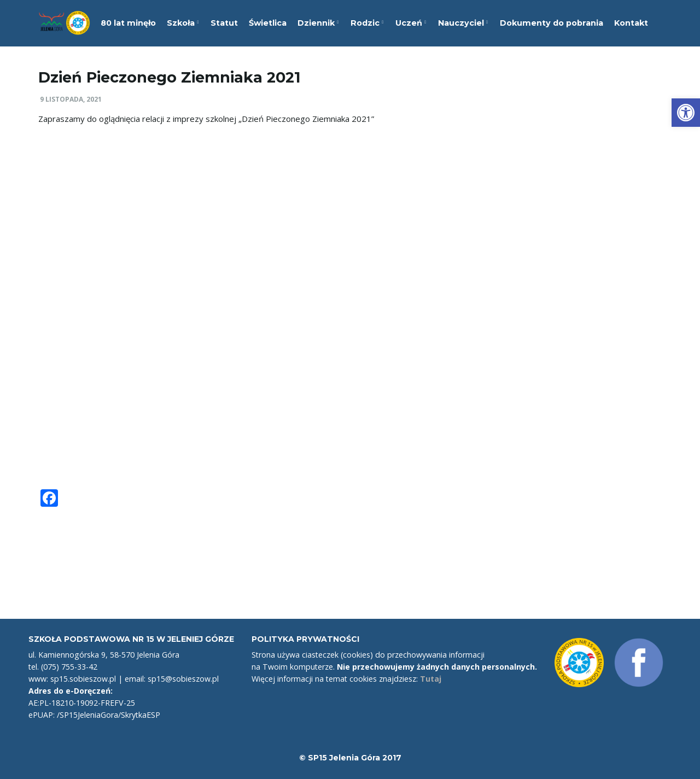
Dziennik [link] (318, 23)
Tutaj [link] (431, 679)
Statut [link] (224, 23)
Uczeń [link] (411, 23)
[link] (686, 113)
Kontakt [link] (631, 23)
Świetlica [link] (268, 23)
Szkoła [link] (183, 23)
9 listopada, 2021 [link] (71, 99)
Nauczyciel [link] (463, 23)
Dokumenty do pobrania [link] (552, 23)
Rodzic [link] (367, 23)
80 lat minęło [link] (128, 23)
